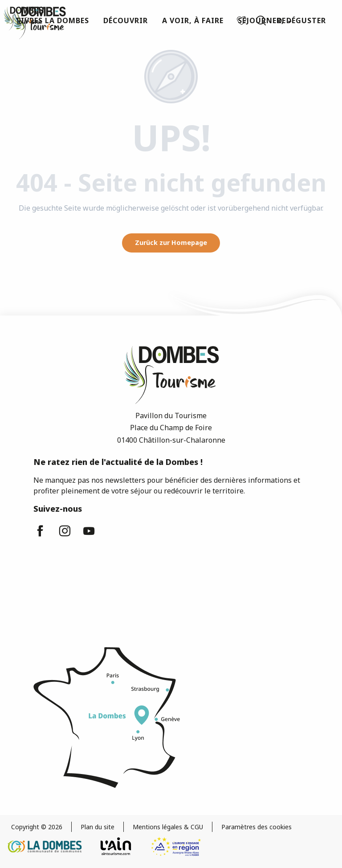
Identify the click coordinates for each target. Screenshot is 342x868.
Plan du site (98, 827)
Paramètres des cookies (256, 827)
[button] (261, 20)
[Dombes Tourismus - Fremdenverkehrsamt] (24, 19)
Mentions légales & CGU (168, 827)
